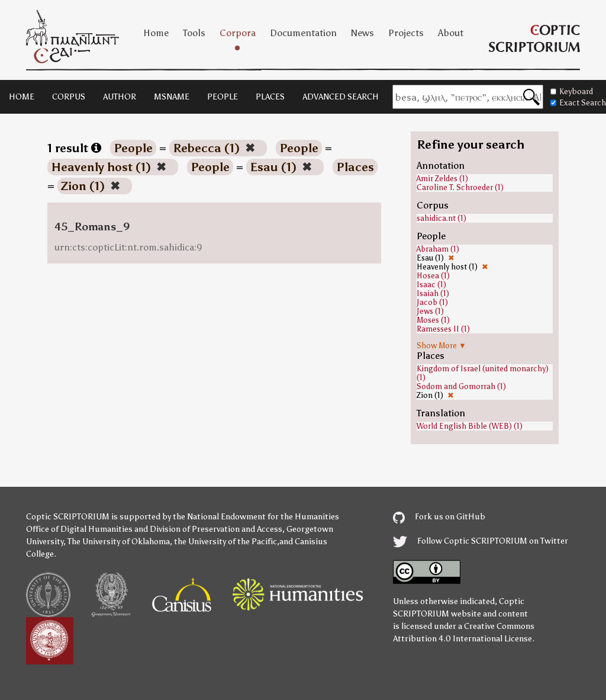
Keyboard (572, 91)
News (362, 33)
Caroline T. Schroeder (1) (460, 187)
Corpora (238, 33)
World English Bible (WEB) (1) (470, 426)
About (451, 33)
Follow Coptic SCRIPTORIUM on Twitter (481, 541)
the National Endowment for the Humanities (256, 517)
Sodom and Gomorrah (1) (461, 386)
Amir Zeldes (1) (442, 179)
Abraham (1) (438, 249)
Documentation (303, 33)
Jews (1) (430, 311)
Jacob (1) (432, 302)
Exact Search (578, 103)
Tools (194, 33)
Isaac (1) (431, 285)
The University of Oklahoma (119, 542)
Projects (406, 33)
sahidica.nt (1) (441, 218)
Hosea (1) (433, 276)
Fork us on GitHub (439, 517)
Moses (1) (433, 320)
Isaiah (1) (433, 293)
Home (156, 33)
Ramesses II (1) (443, 329)
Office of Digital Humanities (79, 529)
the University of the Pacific (225, 542)
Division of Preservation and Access (216, 529)
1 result (74, 148)
